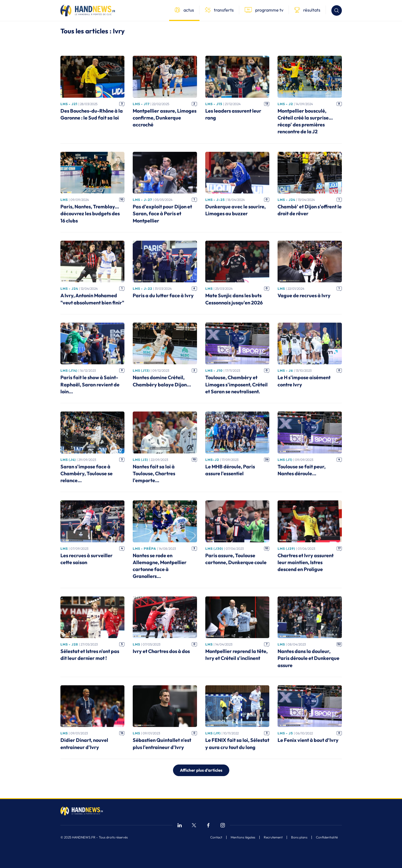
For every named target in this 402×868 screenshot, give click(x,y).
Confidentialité (327, 837)
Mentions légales (243, 837)
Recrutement (273, 837)
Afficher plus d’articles (201, 770)
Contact (216, 837)
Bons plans (299, 837)
